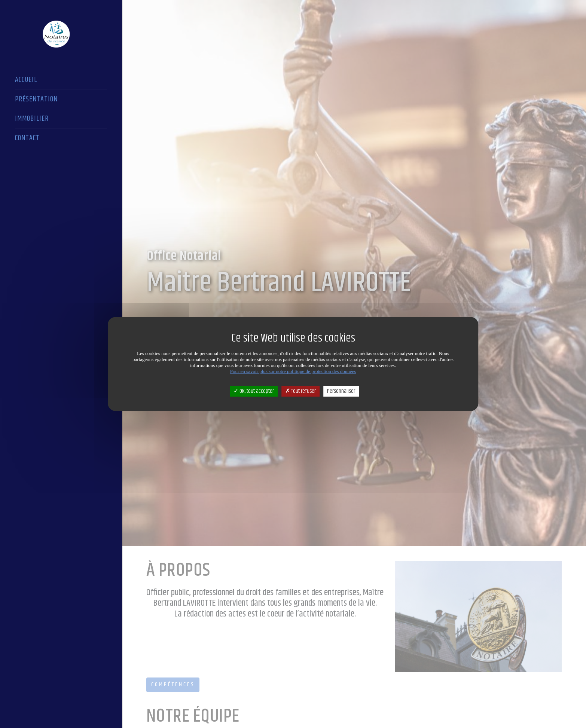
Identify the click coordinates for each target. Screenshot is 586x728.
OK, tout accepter (254, 391)
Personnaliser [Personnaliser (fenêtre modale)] (341, 391)
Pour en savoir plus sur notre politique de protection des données (293, 371)
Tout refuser (300, 391)
